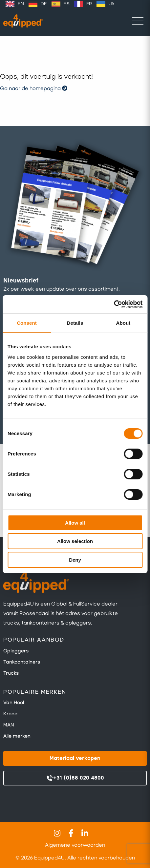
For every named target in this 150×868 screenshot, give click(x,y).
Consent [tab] (27, 323)
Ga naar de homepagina (34, 88)
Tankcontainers (22, 662)
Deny (75, 560)
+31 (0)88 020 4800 (75, 778)
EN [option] (21, 4)
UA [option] (111, 4)
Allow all (75, 523)
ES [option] (67, 4)
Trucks (11, 673)
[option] (15, 4)
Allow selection (75, 541)
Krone (10, 714)
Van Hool (14, 703)
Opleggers (16, 651)
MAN (9, 725)
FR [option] (89, 4)
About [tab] (123, 323)
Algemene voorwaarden (75, 845)
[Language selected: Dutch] (60, 4)
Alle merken (17, 736)
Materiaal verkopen (75, 758)
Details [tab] (75, 323)
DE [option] (44, 4)
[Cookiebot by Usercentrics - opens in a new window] (114, 304)
